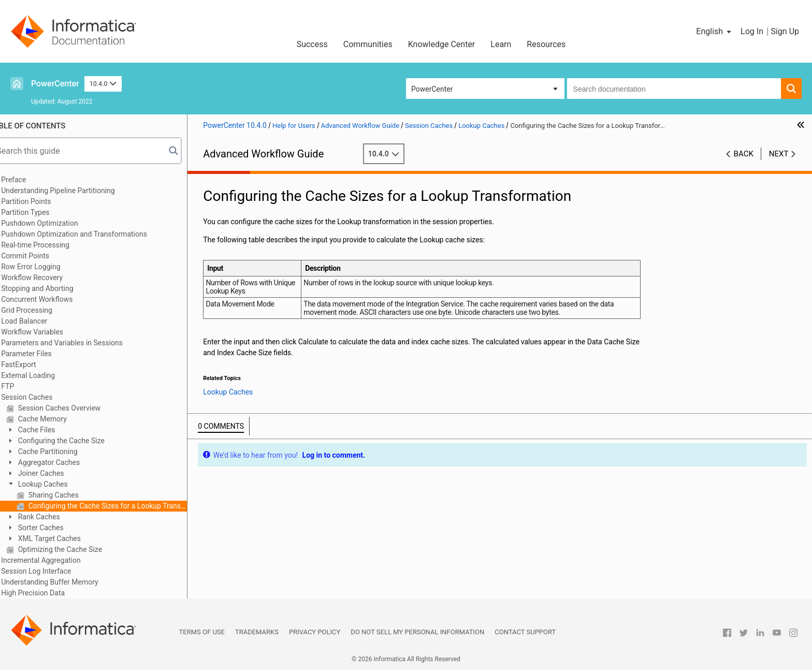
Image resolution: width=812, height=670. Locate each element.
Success (312, 44)
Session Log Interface (52, 571)
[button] (714, 32)
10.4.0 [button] (103, 84)
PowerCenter (55, 84)
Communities (368, 44)
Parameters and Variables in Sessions (78, 343)
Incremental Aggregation (57, 560)
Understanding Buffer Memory (66, 582)
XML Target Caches (64, 538)
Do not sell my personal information (417, 632)
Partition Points (42, 201)
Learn (501, 44)
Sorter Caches (56, 528)
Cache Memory (57, 419)
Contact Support (525, 632)
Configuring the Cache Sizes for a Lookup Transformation (123, 506)
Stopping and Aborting (53, 288)
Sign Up (785, 31)
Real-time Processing (51, 245)
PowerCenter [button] (432, 89)
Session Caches (43, 397)
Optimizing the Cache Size (75, 549)
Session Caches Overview (74, 408)
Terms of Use (202, 632)
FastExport (34, 365)
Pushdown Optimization (56, 223)
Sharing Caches (69, 495)
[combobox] (674, 89)
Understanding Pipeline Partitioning (74, 191)
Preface (30, 180)
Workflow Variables (48, 332)
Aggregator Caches (64, 462)
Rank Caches (54, 517)
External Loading (44, 375)
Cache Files (52, 430)
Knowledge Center (442, 44)
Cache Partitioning (63, 451)
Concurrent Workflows (53, 299)
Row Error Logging (47, 267)
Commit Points (41, 256)
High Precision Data (49, 593)
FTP (24, 386)
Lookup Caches (58, 484)
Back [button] (744, 154)
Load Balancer (40, 321)
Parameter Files (42, 354)
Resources (546, 44)
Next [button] (779, 154)
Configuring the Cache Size (76, 441)
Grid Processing (43, 310)
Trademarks (257, 632)
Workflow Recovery (48, 278)
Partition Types (41, 212)
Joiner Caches (56, 473)
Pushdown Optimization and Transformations (90, 234)
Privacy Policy (315, 632)
